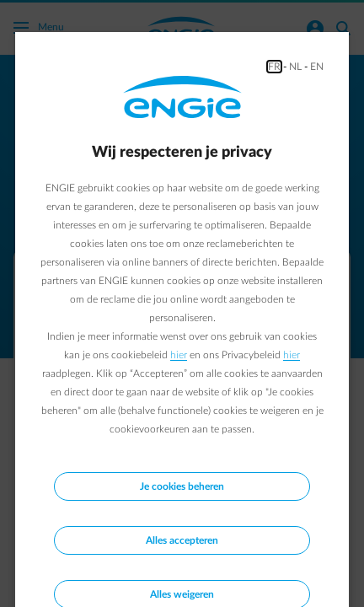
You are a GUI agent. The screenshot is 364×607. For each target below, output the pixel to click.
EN (317, 67)
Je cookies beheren (182, 486)
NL (295, 67)
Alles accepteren (182, 540)
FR (274, 67)
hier (179, 355)
